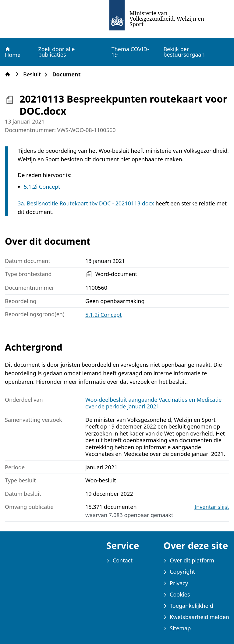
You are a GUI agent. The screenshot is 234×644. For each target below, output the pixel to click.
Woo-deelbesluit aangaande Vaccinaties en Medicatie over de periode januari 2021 (153, 403)
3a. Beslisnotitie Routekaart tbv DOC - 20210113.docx (86, 203)
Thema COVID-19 (130, 52)
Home (12, 52)
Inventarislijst (212, 507)
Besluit (34, 74)
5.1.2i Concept (42, 187)
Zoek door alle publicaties (56, 52)
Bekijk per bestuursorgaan (184, 52)
